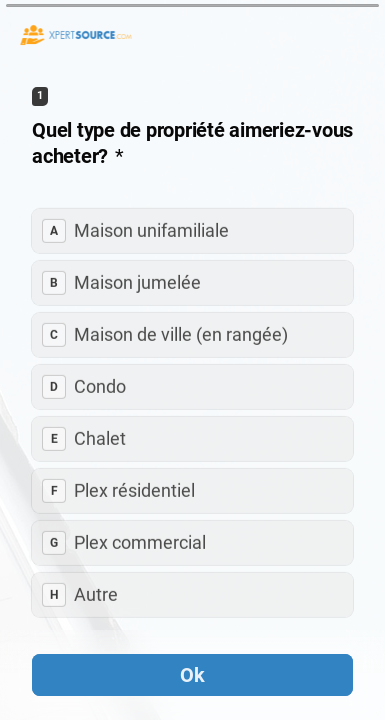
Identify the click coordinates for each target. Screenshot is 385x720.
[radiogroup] (192, 413)
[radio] (192, 231)
